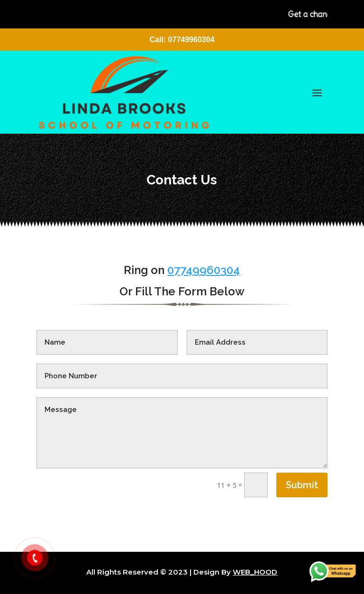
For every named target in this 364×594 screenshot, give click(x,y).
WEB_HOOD (255, 572)
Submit (302, 485)
